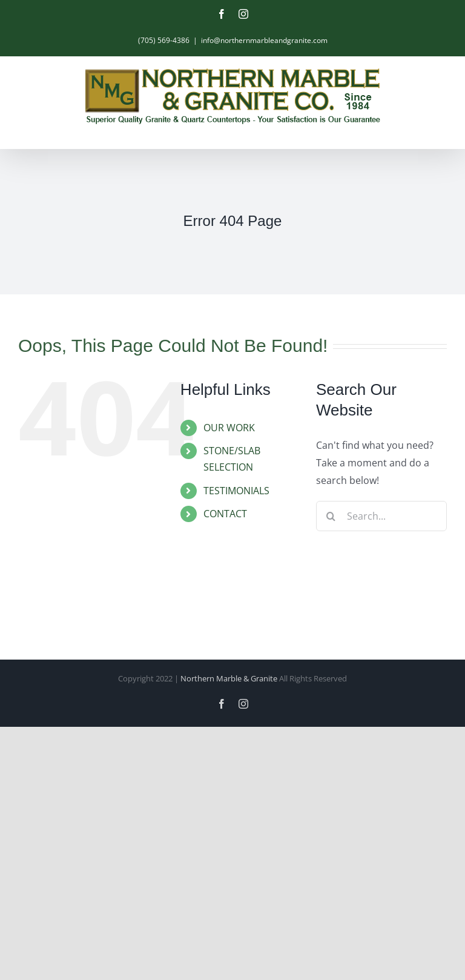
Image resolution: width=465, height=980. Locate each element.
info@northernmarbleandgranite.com (264, 40)
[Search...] (381, 516)
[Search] (331, 516)
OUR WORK (229, 428)
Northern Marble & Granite (229, 678)
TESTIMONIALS (236, 491)
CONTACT (225, 514)
